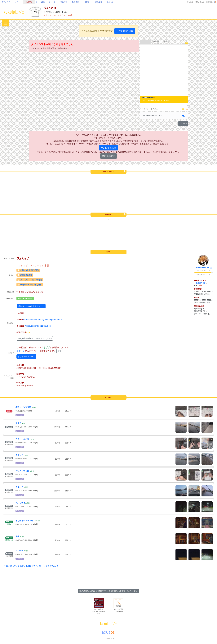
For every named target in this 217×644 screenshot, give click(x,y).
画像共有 (64, 2)
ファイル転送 (41, 2)
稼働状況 (209, 2)
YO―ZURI (20, 503)
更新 (60, 351)
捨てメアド (6, 2)
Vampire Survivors (25, 298)
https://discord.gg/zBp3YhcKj (38, 326)
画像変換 (99, 2)
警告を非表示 (108, 156)
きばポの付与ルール (26, 356)
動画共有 (75, 2)
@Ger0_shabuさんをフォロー (31, 306)
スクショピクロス (52, 15)
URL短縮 (190, 2)
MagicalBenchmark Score (35, 338)
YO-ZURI (20, 551)
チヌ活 (18, 423)
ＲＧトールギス (22, 439)
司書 (17, 536)
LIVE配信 (29, 2)
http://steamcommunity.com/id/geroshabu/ (42, 320)
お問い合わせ (200, 2)
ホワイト (64, 15)
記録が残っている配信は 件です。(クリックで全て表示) (31, 566)
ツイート (183, 123)
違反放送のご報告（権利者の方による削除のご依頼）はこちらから (108, 591)
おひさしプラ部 (22, 471)
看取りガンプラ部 (23, 407)
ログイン (21, 351)
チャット (52, 2)
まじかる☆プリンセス (25, 521)
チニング (19, 455)
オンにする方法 (108, 148)
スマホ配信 (20, 415)
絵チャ (17, 2)
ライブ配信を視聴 (125, 31)
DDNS (87, 2)
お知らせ (110, 2)
